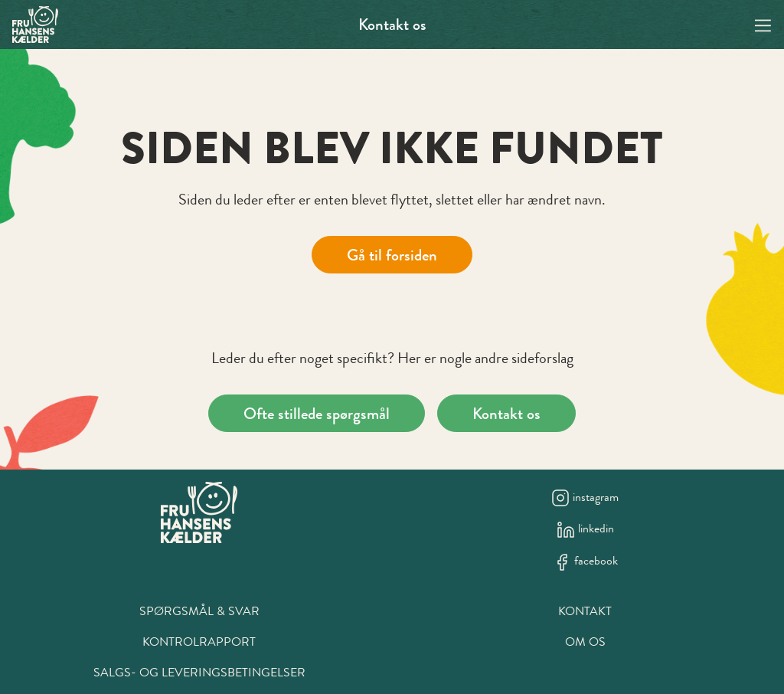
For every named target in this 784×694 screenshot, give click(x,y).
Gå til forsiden (392, 255)
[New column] (199, 512)
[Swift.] (35, 25)
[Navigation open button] (763, 24)
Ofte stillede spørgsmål (317, 413)
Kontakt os (392, 24)
